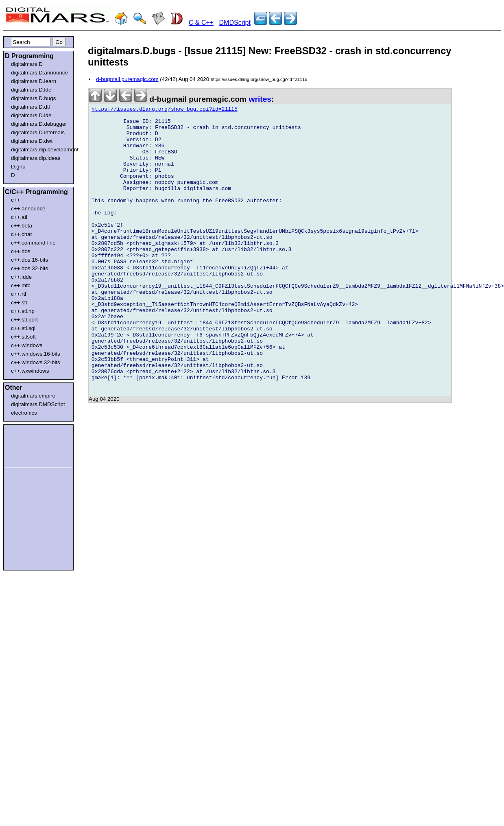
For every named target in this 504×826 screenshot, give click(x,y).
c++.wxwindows (30, 371)
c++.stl (19, 303)
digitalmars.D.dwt (32, 141)
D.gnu (18, 167)
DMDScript (235, 23)
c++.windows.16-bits (36, 354)
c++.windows (27, 345)
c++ (15, 200)
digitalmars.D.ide (31, 115)
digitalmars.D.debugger (39, 124)
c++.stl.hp (23, 311)
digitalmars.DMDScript (38, 404)
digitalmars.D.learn (34, 81)
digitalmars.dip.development (40, 150)
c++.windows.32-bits (36, 362)
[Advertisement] (29, 444)
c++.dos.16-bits (29, 260)
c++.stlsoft (23, 337)
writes (260, 99)
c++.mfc (21, 285)
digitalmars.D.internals (38, 132)
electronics (24, 413)
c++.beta (22, 226)
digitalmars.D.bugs (33, 98)
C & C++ (201, 23)
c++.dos (21, 251)
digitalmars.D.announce (39, 73)
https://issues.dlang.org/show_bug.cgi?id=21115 (165, 110)
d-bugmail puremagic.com (127, 79)
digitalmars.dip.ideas (36, 158)
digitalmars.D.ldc (31, 90)
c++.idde (21, 277)
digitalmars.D (27, 64)
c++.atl (19, 217)
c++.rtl (19, 294)
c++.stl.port (24, 320)
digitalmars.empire (33, 396)
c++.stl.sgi (23, 328)
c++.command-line (33, 243)
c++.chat (21, 234)
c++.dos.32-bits (29, 268)
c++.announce (28, 209)
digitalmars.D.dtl (31, 107)
